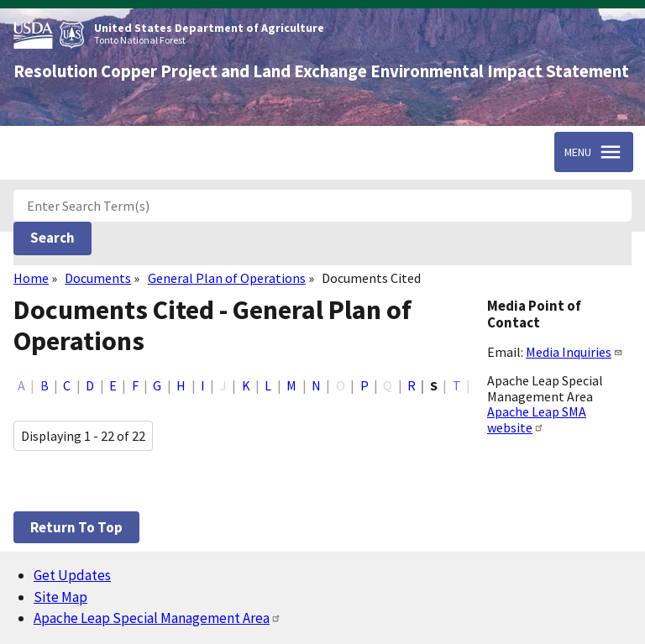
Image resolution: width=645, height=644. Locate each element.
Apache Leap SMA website (537, 419)
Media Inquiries (574, 352)
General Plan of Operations (227, 278)
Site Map (60, 597)
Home (31, 278)
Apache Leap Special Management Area (157, 618)
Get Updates (72, 575)
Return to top (76, 527)
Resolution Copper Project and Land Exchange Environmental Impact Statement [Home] (321, 71)
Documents (98, 278)
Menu (578, 152)
